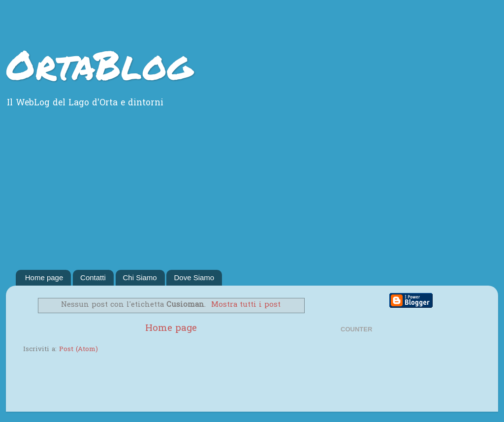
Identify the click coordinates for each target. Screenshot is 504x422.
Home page (44, 277)
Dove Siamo (194, 277)
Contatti (93, 277)
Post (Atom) (79, 350)
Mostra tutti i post (246, 305)
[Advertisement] (252, 196)
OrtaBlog (99, 64)
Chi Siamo (140, 277)
